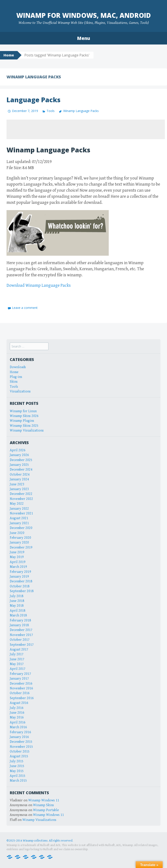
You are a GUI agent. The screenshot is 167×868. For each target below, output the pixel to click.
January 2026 (19, 455)
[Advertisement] (86, 129)
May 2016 (17, 717)
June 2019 (17, 552)
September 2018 (22, 591)
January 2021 (19, 523)
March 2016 (18, 727)
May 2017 (17, 664)
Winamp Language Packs (81, 111)
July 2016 (17, 708)
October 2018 (20, 586)
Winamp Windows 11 (44, 800)
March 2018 (18, 615)
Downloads (18, 367)
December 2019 (21, 548)
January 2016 (19, 737)
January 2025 (19, 465)
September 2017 (22, 645)
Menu (83, 38)
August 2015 (19, 756)
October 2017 (20, 640)
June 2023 (17, 484)
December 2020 (21, 528)
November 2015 (21, 747)
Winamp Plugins (22, 421)
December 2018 (21, 581)
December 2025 (21, 460)
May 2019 (17, 557)
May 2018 (17, 606)
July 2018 (17, 596)
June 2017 (17, 659)
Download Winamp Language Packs (39, 286)
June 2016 (17, 713)
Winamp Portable (46, 810)
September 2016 (22, 698)
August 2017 (19, 650)
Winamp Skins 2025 (24, 426)
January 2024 (19, 479)
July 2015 (17, 761)
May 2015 (17, 771)
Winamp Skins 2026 (24, 416)
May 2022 (17, 504)
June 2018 (17, 601)
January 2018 (19, 625)
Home (9, 55)
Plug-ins (16, 377)
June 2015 (17, 766)
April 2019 (18, 562)
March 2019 (18, 567)
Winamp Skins (43, 805)
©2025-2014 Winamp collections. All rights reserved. (40, 841)
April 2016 (18, 722)
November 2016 (21, 688)
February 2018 (20, 620)
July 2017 (17, 654)
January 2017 (19, 679)
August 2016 (19, 703)
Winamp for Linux (23, 411)
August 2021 (19, 518)
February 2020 (20, 538)
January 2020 (19, 543)
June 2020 (17, 533)
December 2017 (21, 630)
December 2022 (21, 494)
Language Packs (33, 100)
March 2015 (18, 781)
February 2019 (20, 572)
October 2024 (20, 475)
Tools (51, 111)
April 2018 (18, 611)
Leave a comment (25, 308)
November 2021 (21, 513)
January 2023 (19, 489)
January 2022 (19, 509)
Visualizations (20, 391)
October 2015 (20, 752)
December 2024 (21, 470)
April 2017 (18, 669)
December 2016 (21, 684)
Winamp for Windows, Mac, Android (84, 15)
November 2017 (21, 635)
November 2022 (21, 499)
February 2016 (20, 732)
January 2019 (19, 577)
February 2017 (20, 674)
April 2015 (18, 776)
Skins (14, 382)
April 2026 (18, 450)
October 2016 (20, 693)
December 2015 (21, 742)
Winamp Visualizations (27, 431)
